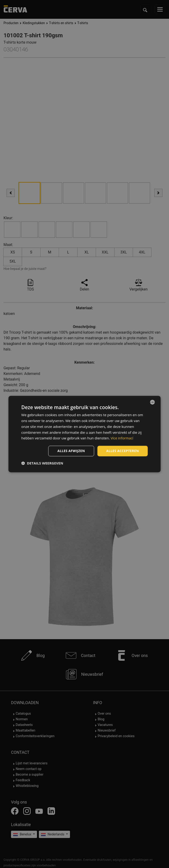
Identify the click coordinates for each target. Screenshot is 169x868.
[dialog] (84, 434)
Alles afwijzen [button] (71, 451)
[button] (42, 463)
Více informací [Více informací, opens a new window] (122, 438)
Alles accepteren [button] (122, 451)
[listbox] (152, 402)
